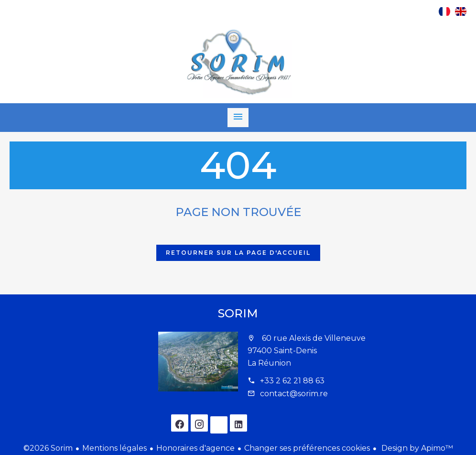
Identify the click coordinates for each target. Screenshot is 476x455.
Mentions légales (114, 448)
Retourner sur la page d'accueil (238, 253)
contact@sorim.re (294, 394)
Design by (416, 448)
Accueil (238, 63)
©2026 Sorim (48, 448)
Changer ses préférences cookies (307, 448)
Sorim (238, 313)
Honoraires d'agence (195, 448)
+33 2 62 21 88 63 (292, 381)
